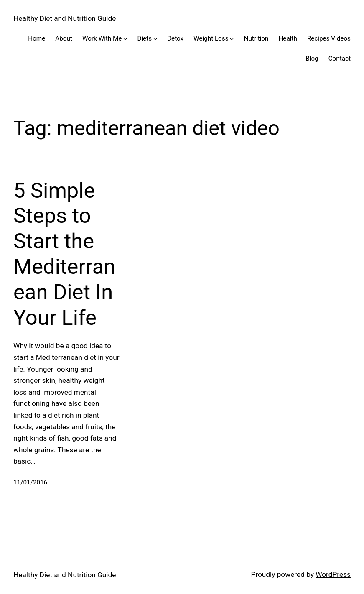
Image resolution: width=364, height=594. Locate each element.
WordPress (333, 574)
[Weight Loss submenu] (232, 39)
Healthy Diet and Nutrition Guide (65, 18)
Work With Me (102, 38)
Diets (144, 38)
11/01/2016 (30, 482)
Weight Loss (211, 38)
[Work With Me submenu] (125, 39)
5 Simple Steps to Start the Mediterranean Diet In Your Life (64, 254)
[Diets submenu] (155, 39)
